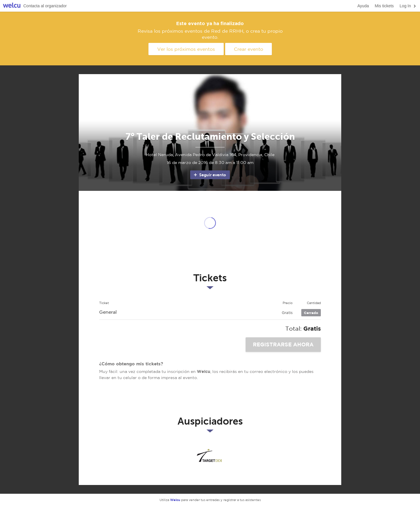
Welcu (12, 6)
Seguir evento (210, 175)
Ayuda (363, 6)
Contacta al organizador (45, 6)
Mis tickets (384, 6)
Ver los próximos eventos (186, 49)
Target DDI (210, 456)
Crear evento (249, 49)
